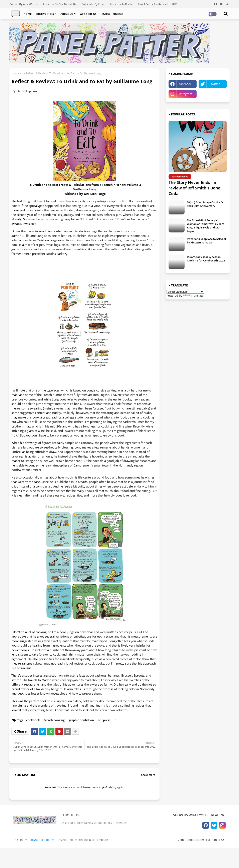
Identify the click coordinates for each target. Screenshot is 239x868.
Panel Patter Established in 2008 (158, 4)
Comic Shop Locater (191, 840)
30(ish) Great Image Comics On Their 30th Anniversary (206, 204)
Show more (148, 775)
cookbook (33, 720)
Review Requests (112, 14)
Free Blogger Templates (93, 840)
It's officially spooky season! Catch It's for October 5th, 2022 (206, 259)
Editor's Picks (45, 14)
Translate (193, 296)
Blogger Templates (42, 840)
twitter (215, 84)
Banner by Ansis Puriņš (24, 4)
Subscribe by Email (94, 4)
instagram (185, 94)
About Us (67, 14)
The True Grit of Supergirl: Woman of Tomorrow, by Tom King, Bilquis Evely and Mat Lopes (205, 226)
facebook (185, 84)
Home (28, 14)
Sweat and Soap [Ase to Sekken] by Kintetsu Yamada (206, 241)
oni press (104, 720)
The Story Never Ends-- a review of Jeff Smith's (195, 188)
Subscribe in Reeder (122, 4)
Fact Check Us (215, 840)
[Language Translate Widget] (185, 292)
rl (22, 73)
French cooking (54, 720)
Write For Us (88, 14)
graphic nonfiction (81, 720)
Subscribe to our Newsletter (60, 4)
